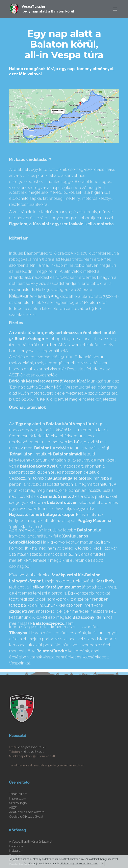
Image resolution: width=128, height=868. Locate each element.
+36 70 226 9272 (33, 762)
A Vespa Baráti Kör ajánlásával (31, 853)
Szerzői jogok (19, 814)
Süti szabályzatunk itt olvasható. (79, 864)
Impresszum (18, 809)
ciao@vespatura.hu (32, 758)
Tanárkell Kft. (18, 805)
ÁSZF (13, 818)
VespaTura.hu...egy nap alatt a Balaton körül (48, 9)
